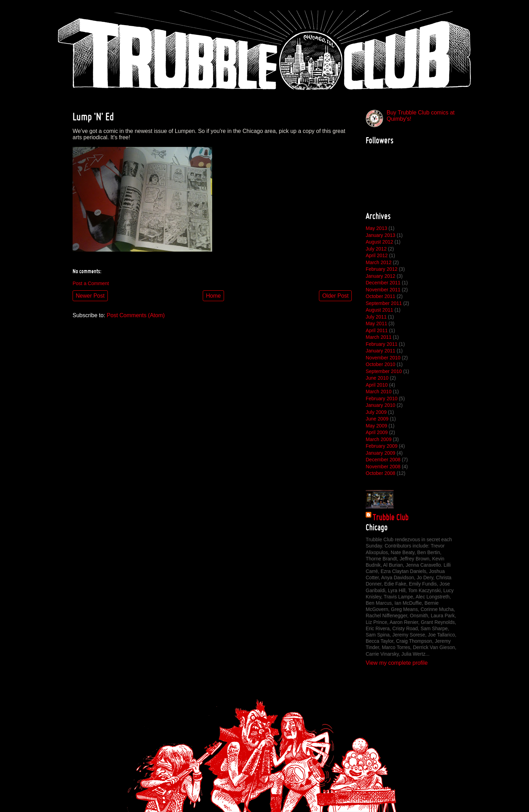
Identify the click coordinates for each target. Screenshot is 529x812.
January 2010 (381, 405)
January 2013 (381, 235)
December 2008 (383, 460)
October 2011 (381, 296)
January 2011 (381, 351)
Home (213, 296)
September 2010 (384, 371)
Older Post (335, 296)
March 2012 (379, 262)
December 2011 (383, 283)
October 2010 (381, 364)
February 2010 (382, 398)
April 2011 (377, 330)
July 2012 (376, 249)
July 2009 (376, 412)
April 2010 (377, 385)
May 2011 (376, 323)
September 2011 (384, 303)
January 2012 (381, 276)
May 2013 (376, 228)
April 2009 (377, 432)
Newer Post (90, 296)
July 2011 (376, 317)
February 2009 (382, 446)
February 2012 (382, 269)
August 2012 (379, 242)
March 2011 (379, 337)
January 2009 (381, 453)
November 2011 (383, 290)
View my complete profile (397, 663)
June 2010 (377, 378)
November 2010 (383, 358)
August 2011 (379, 310)
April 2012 (377, 255)
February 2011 (382, 344)
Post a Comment (91, 283)
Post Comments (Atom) (136, 315)
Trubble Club (391, 517)
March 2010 (379, 392)
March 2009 (379, 439)
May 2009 (376, 426)
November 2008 (383, 467)
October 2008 (381, 473)
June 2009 (377, 419)
